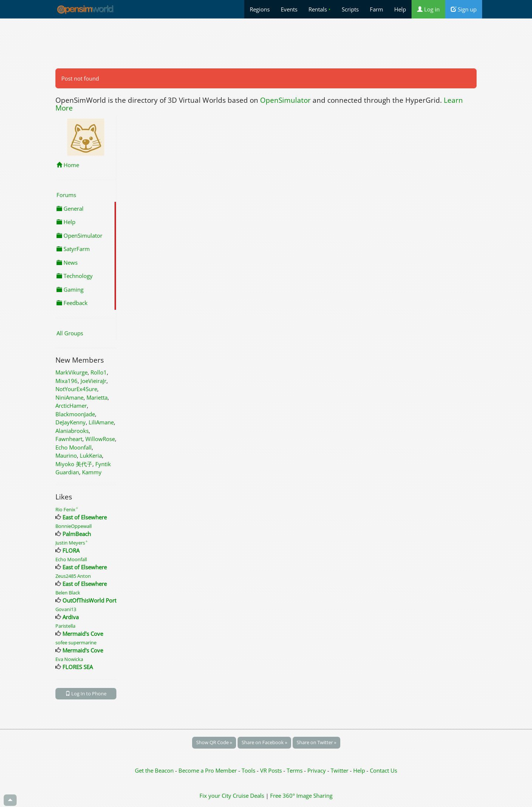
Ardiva (71, 617)
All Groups (70, 333)
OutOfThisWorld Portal (92, 600)
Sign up (464, 9)
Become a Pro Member (208, 770)
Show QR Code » (214, 742)
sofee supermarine (76, 642)
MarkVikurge (71, 372)
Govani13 (66, 609)
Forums (66, 195)
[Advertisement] (266, 43)
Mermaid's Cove (83, 634)
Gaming (70, 289)
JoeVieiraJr (93, 381)
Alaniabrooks (72, 431)
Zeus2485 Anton (73, 576)
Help (400, 9)
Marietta (97, 397)
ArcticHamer (71, 406)
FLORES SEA (78, 667)
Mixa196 (66, 381)
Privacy (317, 770)
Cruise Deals (248, 796)
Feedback (72, 303)
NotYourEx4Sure (76, 389)
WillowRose (100, 439)
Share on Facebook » (264, 742)
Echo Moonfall (74, 447)
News (67, 262)
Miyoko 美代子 (74, 464)
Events (289, 9)
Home (68, 165)
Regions (260, 9)
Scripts (350, 9)
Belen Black (68, 593)
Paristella (65, 626)
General (70, 208)
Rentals (320, 9)
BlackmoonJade (75, 414)
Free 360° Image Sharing (301, 796)
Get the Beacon (154, 770)
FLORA (71, 550)
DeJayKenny (71, 422)
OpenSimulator (285, 100)
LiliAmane (101, 422)
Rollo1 (99, 372)
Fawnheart (69, 439)
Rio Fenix (67, 509)
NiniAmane (69, 397)
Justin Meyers (72, 543)
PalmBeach (77, 534)
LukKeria (91, 455)
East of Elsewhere (85, 517)
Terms (295, 770)
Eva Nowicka (69, 659)
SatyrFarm (73, 249)
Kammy (92, 472)
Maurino (66, 455)
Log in (428, 9)
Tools (249, 770)
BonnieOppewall (74, 526)
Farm (376, 9)
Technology (75, 276)
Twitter (340, 770)
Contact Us (383, 770)
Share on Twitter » (316, 742)
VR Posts (272, 770)
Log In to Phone (86, 694)
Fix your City (215, 796)
